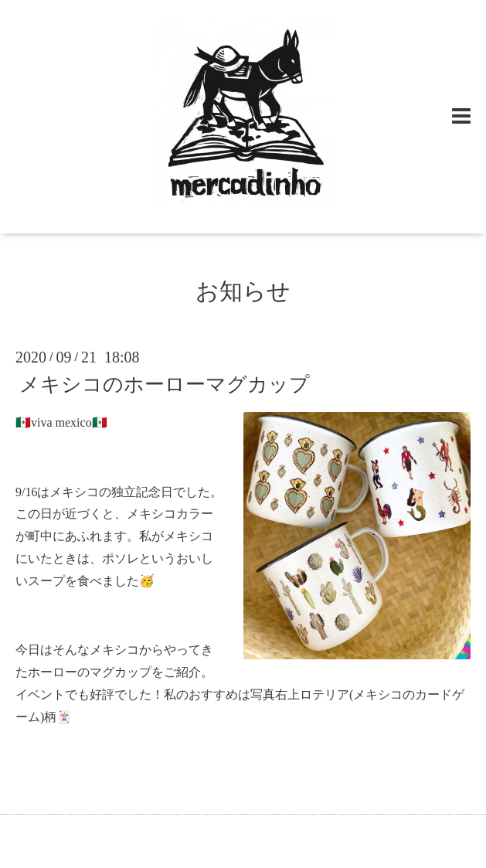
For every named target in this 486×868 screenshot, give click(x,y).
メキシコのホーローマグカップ (165, 385)
